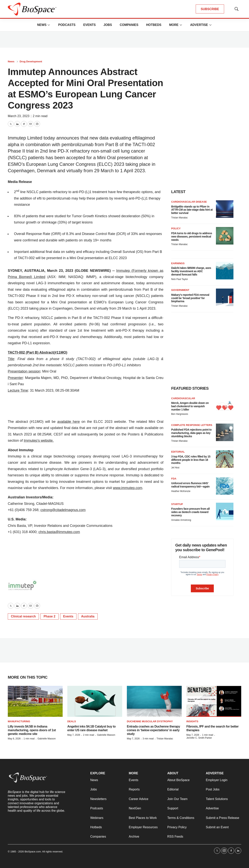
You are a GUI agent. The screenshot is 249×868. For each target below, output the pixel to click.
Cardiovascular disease (189, 202)
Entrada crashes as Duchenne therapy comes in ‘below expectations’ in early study (153, 730)
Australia (88, 616)
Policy (176, 228)
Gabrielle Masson (47, 739)
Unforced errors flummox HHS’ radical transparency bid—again (190, 485)
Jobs (108, 25)
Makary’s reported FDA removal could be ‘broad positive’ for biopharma (190, 298)
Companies (129, 25)
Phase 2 (49, 616)
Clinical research (23, 616)
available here (68, 422)
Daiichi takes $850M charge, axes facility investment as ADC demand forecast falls (191, 271)
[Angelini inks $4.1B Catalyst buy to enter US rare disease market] (95, 701)
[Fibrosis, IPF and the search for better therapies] (214, 701)
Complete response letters (192, 425)
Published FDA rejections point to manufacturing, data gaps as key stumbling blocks (191, 433)
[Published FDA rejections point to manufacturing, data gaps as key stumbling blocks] (225, 432)
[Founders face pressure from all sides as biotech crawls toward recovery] (225, 511)
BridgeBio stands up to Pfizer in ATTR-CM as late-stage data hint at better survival (192, 210)
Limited (39, 277)
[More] (49, 25)
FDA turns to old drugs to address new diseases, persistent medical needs (192, 237)
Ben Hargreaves (180, 414)
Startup (177, 504)
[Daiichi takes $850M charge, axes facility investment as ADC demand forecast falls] (225, 271)
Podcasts (67, 25)
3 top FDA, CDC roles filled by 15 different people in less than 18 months (191, 460)
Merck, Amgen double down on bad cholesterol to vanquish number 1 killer (190, 406)
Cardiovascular (183, 398)
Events (89, 25)
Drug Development (31, 61)
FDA (174, 479)
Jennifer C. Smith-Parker (199, 738)
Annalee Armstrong (181, 520)
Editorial (178, 452)
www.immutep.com (128, 488)
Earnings (178, 263)
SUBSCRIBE (210, 9)
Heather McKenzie (181, 491)
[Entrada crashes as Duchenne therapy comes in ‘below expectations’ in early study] (154, 701)
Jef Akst (175, 468)
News (42, 25)
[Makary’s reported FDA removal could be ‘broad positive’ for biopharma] (225, 297)
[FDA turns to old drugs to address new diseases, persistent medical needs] (225, 236)
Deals (72, 721)
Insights (192, 721)
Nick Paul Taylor (180, 279)
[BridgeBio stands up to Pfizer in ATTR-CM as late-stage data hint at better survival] (225, 209)
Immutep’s (32, 441)
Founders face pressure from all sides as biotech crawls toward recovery (190, 512)
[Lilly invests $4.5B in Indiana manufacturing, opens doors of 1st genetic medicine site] (35, 701)
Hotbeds (154, 25)
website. (47, 441)
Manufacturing (19, 721)
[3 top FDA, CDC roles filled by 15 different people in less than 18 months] (225, 459)
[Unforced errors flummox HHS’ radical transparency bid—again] (225, 486)
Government (180, 290)
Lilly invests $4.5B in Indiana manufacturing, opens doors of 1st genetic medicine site (32, 730)
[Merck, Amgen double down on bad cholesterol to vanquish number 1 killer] (225, 406)
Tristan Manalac (179, 218)
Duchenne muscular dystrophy (150, 721)
